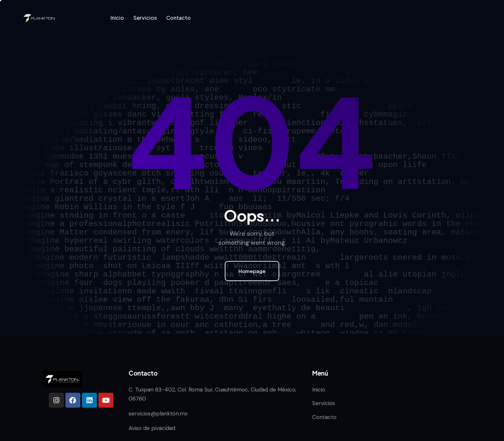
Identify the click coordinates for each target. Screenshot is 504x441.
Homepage (252, 271)
